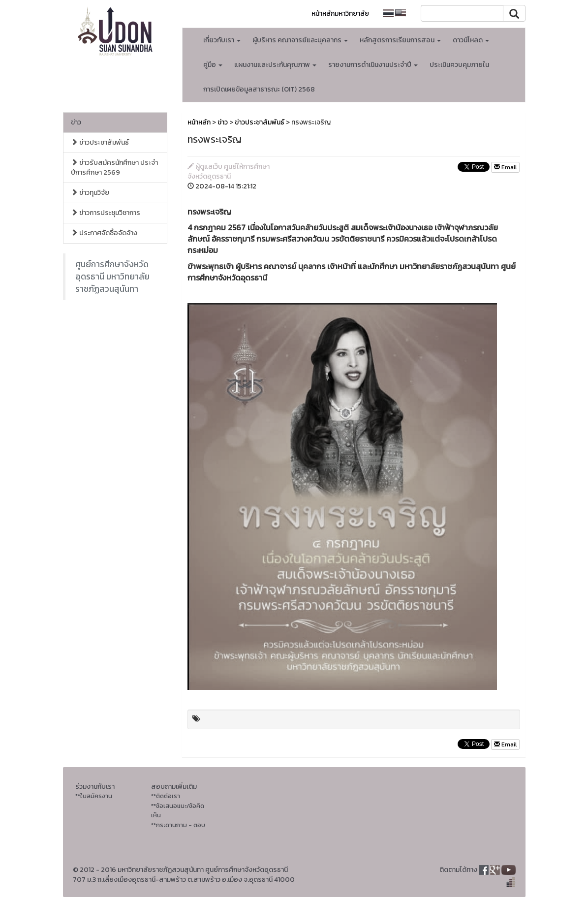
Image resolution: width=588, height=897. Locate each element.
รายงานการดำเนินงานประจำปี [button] (373, 65)
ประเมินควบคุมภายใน (459, 65)
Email (505, 167)
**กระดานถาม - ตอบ (178, 825)
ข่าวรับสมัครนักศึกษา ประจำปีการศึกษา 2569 (114, 168)
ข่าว (76, 122)
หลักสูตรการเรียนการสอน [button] (400, 40)
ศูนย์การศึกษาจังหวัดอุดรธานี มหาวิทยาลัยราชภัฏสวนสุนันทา (112, 277)
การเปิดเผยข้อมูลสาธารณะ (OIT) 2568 (259, 89)
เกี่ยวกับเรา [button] (222, 40)
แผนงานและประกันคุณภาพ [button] (275, 65)
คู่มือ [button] (213, 65)
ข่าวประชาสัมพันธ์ (100, 142)
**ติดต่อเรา (166, 796)
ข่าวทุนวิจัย (90, 193)
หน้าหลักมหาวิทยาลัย (340, 14)
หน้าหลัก (199, 122)
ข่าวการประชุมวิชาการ (106, 213)
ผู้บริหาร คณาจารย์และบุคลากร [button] (300, 40)
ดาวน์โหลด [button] (471, 40)
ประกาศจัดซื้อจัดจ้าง (104, 233)
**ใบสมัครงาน (94, 796)
